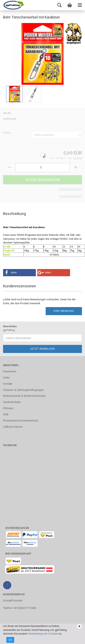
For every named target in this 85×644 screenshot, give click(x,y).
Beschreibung (14, 214)
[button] (19, 273)
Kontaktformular (13, 600)
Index (6, 378)
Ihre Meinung (64, 311)
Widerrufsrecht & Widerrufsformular (24, 396)
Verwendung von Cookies (43, 634)
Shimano (8, 408)
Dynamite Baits (12, 402)
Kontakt (8, 384)
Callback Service (13, 427)
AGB (6, 414)
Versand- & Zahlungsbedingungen (23, 390)
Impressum (10, 371)
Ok (10, 640)
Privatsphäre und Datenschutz (21, 421)
